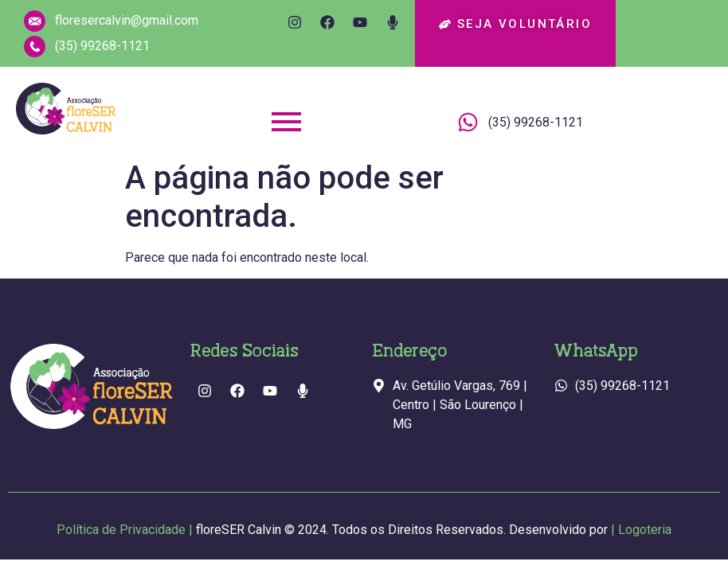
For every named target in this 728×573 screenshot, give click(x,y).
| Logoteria (641, 530)
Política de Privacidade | (334, 530)
